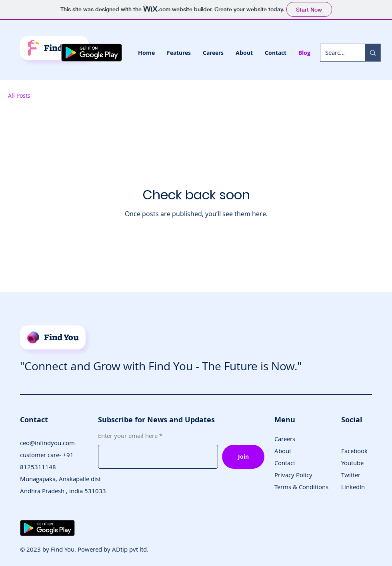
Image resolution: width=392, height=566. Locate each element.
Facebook (354, 451)
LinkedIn (353, 487)
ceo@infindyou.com (47, 443)
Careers (285, 439)
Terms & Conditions (301, 487)
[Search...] (337, 53)
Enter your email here (128, 436)
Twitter (351, 475)
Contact (285, 463)
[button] (179, 53)
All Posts (19, 95)
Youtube (352, 463)
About (283, 451)
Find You (61, 337)
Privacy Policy (293, 475)
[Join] (243, 457)
